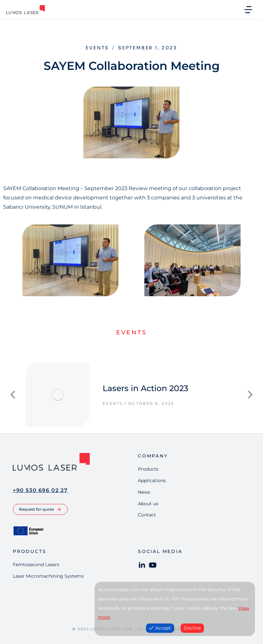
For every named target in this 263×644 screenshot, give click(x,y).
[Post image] (58, 395)
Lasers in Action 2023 (145, 388)
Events (97, 48)
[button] (248, 10)
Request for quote (40, 509)
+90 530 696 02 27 (40, 490)
